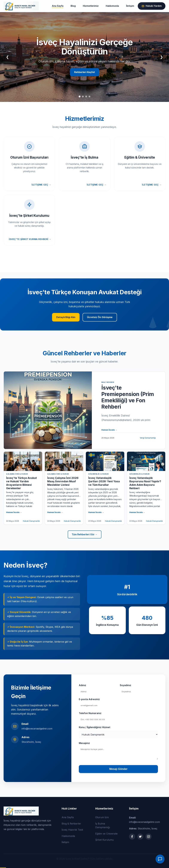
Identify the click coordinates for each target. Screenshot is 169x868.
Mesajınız (84, 743)
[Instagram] (149, 837)
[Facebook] (132, 837)
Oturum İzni (102, 817)
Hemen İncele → (109, 430)
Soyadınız (125, 685)
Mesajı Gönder (118, 769)
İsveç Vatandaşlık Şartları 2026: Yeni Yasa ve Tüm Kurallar (104, 481)
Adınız (82, 685)
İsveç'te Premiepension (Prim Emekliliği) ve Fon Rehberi (128, 397)
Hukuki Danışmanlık (31, 521)
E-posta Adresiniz (89, 699)
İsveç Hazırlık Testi (72, 830)
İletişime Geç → (41, 185)
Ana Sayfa (58, 6)
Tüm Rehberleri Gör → (85, 534)
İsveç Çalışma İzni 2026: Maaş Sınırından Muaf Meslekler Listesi (63, 481)
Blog (73, 6)
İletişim (130, 6)
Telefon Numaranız (90, 713)
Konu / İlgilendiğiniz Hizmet (95, 727)
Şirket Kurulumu (104, 840)
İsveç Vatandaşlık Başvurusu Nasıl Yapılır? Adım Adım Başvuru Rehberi (145, 483)
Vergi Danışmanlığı (148, 438)
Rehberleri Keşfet (85, 72)
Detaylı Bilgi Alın (66, 317)
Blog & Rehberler (71, 824)
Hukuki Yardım (152, 6)
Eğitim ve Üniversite (106, 834)
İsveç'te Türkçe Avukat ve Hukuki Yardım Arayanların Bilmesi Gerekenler (21, 483)
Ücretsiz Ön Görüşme (100, 317)
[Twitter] (140, 837)
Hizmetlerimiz (91, 6)
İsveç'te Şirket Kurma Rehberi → (30, 239)
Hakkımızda (112, 6)
